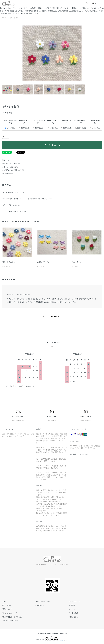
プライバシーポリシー (10, 621)
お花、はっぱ (14, 18)
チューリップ (76, 262)
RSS (37, 605)
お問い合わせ (73, 617)
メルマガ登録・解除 (43, 601)
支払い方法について (9, 613)
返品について (7, 160)
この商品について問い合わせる (13, 170)
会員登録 (72, 605)
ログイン (72, 609)
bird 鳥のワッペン (43, 262)
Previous (25, 53)
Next (79, 53)
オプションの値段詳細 (10, 167)
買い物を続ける (8, 173)
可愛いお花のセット (9, 262)
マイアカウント (74, 601)
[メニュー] (101, 3)
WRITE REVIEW (51, 317)
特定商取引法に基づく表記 (12, 164)
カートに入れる (52, 145)
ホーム (4, 18)
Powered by (52, 639)
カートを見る (73, 613)
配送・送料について (9, 605)
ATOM (42, 605)
